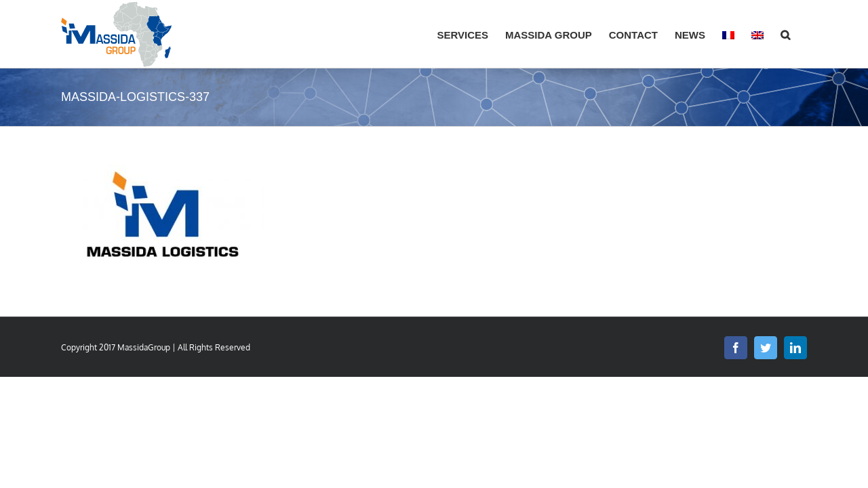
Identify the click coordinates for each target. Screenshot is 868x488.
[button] (802, 34)
